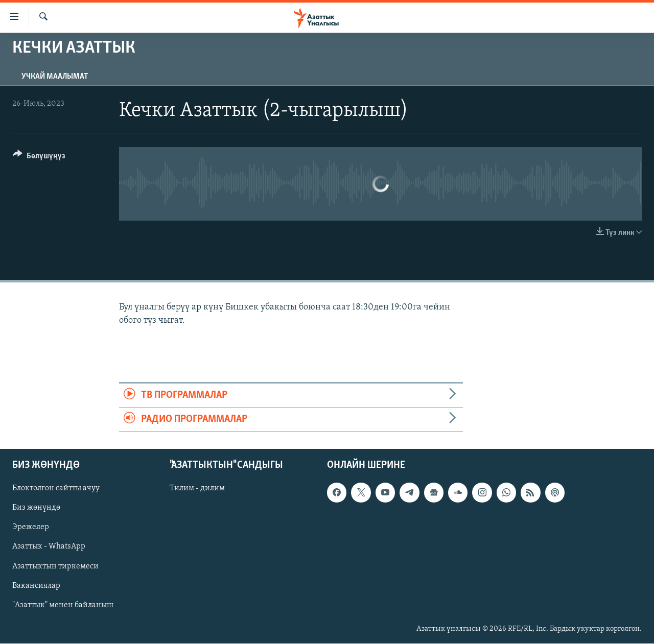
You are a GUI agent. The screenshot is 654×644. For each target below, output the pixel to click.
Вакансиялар (36, 586)
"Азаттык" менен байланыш (63, 605)
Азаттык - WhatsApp (49, 547)
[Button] (39, 158)
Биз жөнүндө (36, 508)
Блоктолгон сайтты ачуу (56, 489)
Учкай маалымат (55, 77)
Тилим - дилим (197, 489)
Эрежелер (31, 528)
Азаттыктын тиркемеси (55, 566)
